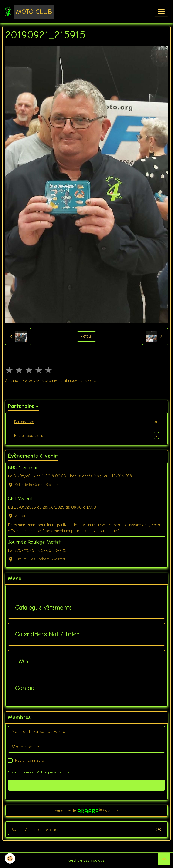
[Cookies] (10, 858)
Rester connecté (29, 760)
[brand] (30, 12)
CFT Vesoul (20, 499)
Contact (25, 688)
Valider (86, 785)
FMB (22, 661)
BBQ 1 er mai (23, 468)
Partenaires (86, 422)
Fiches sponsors (86, 436)
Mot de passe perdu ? (53, 772)
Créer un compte (21, 772)
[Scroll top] (164, 859)
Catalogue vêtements (43, 607)
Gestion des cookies (86, 860)
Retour (86, 336)
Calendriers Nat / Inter (47, 634)
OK (159, 829)
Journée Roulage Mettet (34, 542)
